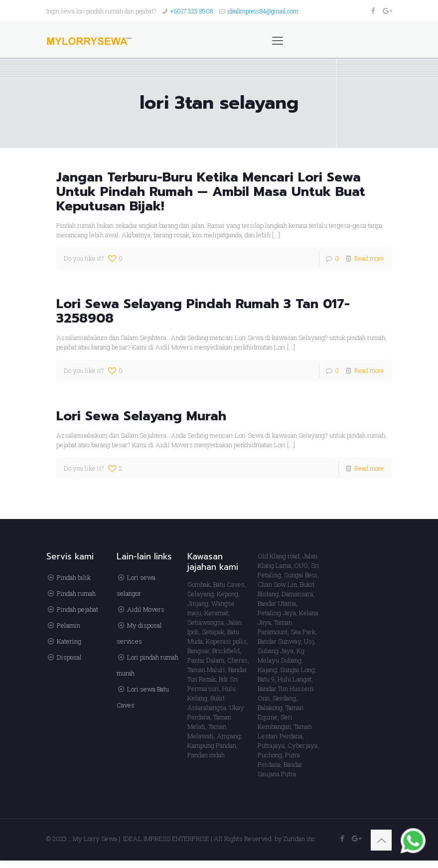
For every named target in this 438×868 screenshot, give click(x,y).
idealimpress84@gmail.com (263, 11)
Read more (369, 258)
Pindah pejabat (77, 609)
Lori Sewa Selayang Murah (141, 416)
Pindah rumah (76, 593)
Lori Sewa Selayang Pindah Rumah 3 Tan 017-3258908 (203, 311)
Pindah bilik (74, 577)
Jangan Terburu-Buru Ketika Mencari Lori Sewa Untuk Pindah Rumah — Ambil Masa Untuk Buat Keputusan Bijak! (211, 192)
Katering (69, 641)
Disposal (69, 657)
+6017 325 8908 (191, 11)
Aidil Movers (146, 609)
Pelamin (69, 625)
